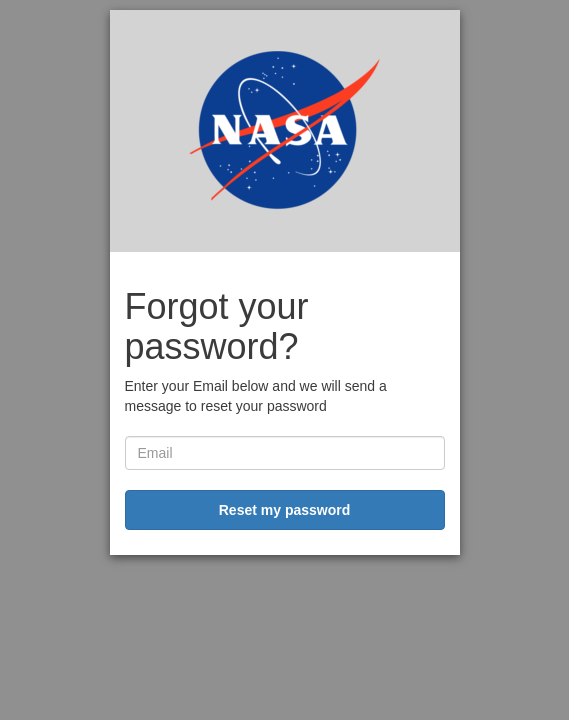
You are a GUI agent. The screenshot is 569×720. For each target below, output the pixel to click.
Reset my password (285, 510)
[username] (285, 453)
